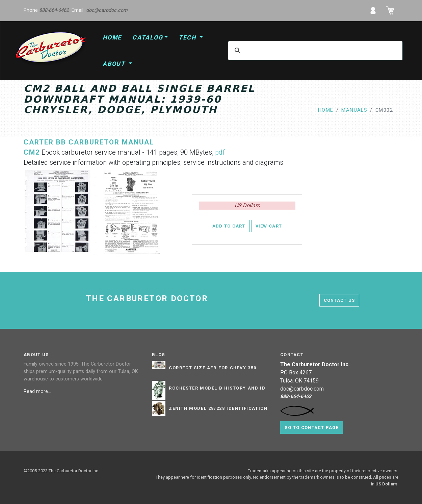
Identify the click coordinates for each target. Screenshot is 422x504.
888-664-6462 (54, 10)
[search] (314, 51)
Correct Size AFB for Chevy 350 (213, 368)
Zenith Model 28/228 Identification (218, 408)
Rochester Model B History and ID (217, 388)
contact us (339, 300)
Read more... (38, 391)
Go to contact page (312, 428)
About (115, 64)
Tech (188, 37)
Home (112, 37)
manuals (354, 110)
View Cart (269, 226)
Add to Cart (229, 226)
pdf (220, 152)
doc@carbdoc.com (107, 10)
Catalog (148, 37)
